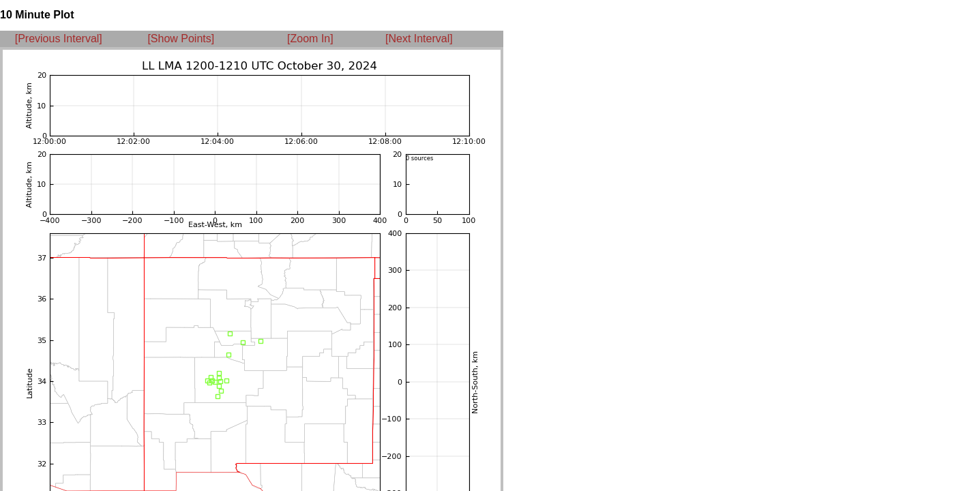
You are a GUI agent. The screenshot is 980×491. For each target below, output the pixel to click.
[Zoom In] (310, 39)
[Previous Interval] (59, 39)
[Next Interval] (419, 39)
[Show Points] (181, 39)
